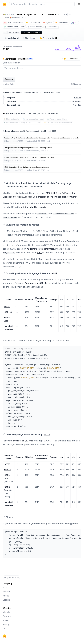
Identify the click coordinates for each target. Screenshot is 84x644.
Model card (12, 38)
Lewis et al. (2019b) (23, 441)
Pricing (6, 624)
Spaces (6, 620)
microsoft (10, 15)
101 (70, 14)
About (6, 596)
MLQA (47, 435)
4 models (77, 105)
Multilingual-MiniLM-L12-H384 (36, 15)
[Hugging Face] (5, 636)
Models (6, 612)
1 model (77, 98)
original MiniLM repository (35, 207)
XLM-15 (7, 469)
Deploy (14, 32)
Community (48, 38)
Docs (5, 629)
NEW (30, 59)
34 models (76, 101)
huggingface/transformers (40, 249)
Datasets (7, 616)
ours (39, 252)
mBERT (7, 307)
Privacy (6, 592)
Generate (9, 79)
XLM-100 (8, 312)
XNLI (54, 273)
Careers (7, 600)
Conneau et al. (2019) (36, 283)
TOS (5, 587)
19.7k (24, 18)
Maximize (76, 84)
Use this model (32, 32)
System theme (11, 577)
